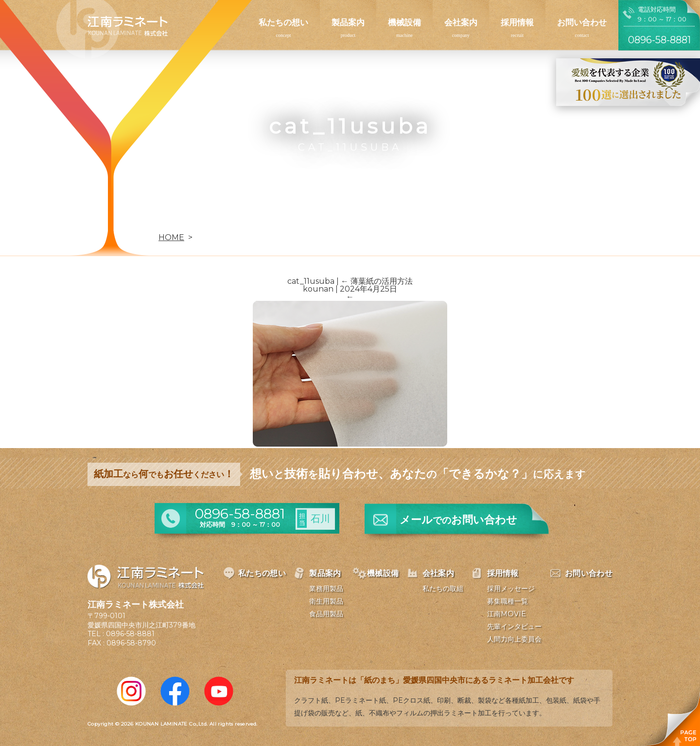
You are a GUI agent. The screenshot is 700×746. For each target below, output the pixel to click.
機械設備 (404, 22)
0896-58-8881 (130, 634)
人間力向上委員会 (514, 639)
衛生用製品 (326, 601)
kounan (318, 289)
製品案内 (348, 22)
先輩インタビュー (514, 626)
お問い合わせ (582, 22)
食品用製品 (326, 614)
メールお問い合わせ (458, 520)
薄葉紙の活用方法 (377, 281)
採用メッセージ (511, 589)
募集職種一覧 (507, 601)
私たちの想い (283, 22)
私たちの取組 (443, 589)
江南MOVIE (507, 614)
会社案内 (461, 22)
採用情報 (517, 22)
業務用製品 (326, 589)
